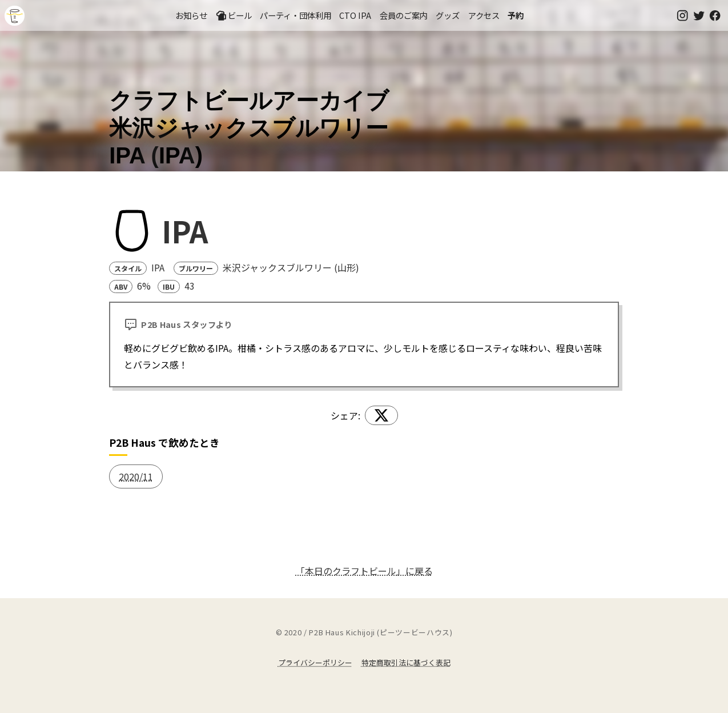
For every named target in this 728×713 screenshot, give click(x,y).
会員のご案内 (404, 15)
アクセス (484, 15)
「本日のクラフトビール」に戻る (364, 571)
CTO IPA (355, 15)
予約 (516, 15)
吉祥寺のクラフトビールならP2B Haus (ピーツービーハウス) (15, 16)
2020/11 (136, 476)
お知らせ (191, 15)
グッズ (448, 15)
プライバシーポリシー (315, 662)
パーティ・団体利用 (295, 15)
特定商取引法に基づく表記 (406, 662)
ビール (234, 15)
